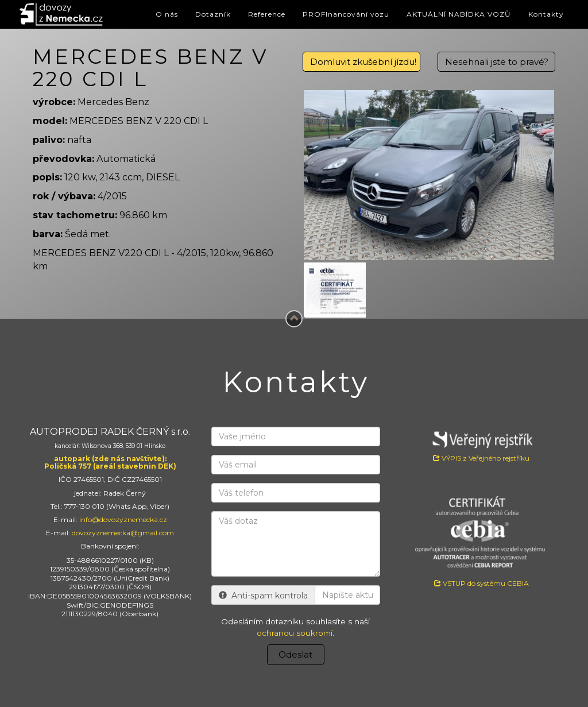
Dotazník (213, 14)
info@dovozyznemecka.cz (123, 519)
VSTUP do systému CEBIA (481, 583)
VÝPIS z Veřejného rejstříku (481, 445)
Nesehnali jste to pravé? (497, 62)
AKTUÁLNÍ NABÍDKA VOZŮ (459, 14)
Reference (267, 14)
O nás (167, 14)
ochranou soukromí (295, 633)
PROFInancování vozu (346, 14)
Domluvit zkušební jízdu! (363, 62)
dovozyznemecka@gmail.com (123, 533)
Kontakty (546, 14)
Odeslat (295, 654)
